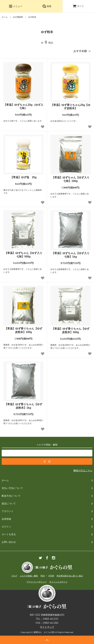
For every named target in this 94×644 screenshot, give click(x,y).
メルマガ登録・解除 (29, 576)
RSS (43, 576)
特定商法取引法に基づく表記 (70, 576)
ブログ (14, 576)
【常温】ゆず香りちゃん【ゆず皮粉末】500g (71, 330)
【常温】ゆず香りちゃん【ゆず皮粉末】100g (23, 330)
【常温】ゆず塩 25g (23, 177)
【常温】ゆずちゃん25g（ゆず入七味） (23, 107)
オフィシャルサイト (58, 582)
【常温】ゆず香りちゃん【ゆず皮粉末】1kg (23, 406)
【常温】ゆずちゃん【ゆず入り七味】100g (71, 179)
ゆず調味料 (18, 17)
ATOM (51, 576)
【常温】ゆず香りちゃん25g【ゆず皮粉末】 (71, 107)
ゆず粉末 (32, 17)
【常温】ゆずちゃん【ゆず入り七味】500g (23, 255)
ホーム (5, 17)
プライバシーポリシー (37, 582)
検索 (47, 6)
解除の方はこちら (83, 470)
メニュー (16, 6)
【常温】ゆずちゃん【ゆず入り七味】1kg (71, 255)
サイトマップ (47, 627)
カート (78, 6)
